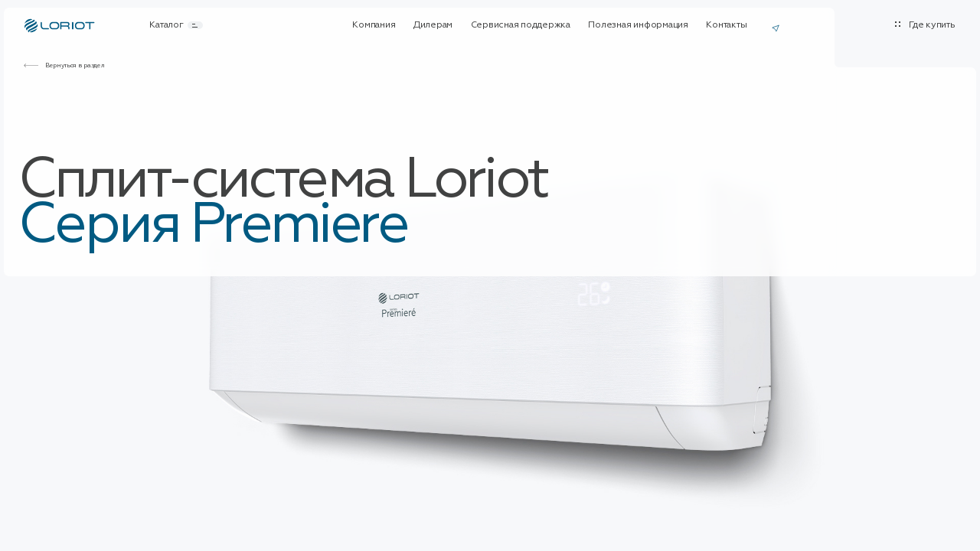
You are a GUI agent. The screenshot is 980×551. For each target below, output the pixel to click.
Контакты (726, 25)
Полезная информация (638, 25)
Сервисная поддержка (521, 25)
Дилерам (433, 25)
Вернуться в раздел (75, 65)
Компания (374, 25)
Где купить (932, 25)
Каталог (176, 25)
